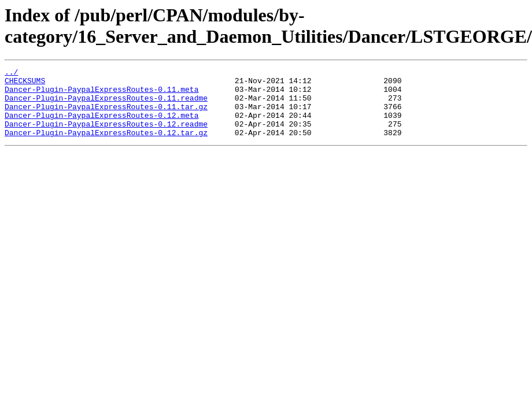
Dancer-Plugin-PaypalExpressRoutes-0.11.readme (106, 105)
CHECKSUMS (25, 84)
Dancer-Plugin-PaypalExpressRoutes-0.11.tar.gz (106, 115)
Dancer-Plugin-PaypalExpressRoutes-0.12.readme (106, 136)
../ (11, 73)
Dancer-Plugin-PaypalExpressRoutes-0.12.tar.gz (106, 146)
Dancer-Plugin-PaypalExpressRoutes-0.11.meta (101, 94)
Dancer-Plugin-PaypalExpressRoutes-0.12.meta (101, 125)
